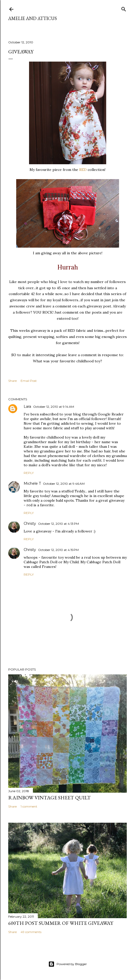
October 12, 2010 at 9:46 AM (64, 484)
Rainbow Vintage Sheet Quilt (49, 798)
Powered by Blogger (68, 964)
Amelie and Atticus (33, 18)
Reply (29, 473)
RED (83, 170)
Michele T (32, 483)
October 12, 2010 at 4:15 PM (58, 550)
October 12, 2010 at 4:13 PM (58, 524)
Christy (30, 523)
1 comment (29, 806)
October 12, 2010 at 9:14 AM (54, 407)
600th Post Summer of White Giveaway (61, 923)
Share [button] (12, 381)
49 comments (31, 932)
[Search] (124, 8)
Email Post (29, 381)
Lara (27, 406)
